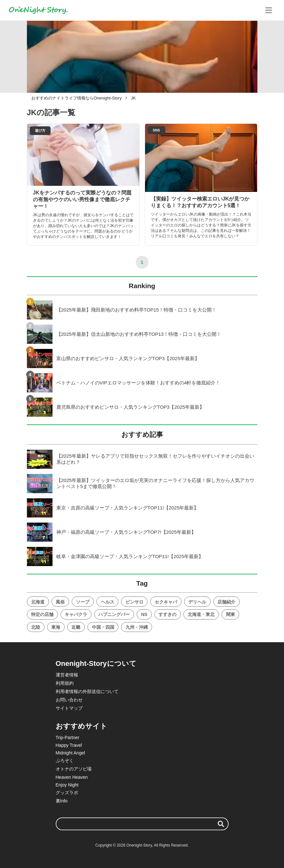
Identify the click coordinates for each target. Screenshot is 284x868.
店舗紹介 (226, 602)
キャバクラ (76, 614)
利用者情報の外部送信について (87, 691)
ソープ (83, 602)
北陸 (36, 627)
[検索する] (221, 824)
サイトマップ (69, 708)
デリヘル (197, 602)
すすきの (167, 614)
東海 (56, 627)
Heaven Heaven (72, 777)
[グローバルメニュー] (269, 10)
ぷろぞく (65, 761)
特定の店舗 (42, 614)
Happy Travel (69, 745)
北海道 (38, 602)
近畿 (76, 627)
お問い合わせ (69, 700)
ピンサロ (134, 602)
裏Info (62, 801)
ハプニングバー (114, 614)
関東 (231, 614)
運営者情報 (67, 675)
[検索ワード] (142, 824)
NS (144, 614)
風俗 (60, 602)
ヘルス (108, 602)
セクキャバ (166, 602)
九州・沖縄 (137, 627)
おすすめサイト (81, 726)
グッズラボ (67, 793)
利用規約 (65, 683)
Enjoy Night (67, 785)
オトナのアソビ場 (74, 769)
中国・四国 (103, 627)
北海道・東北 (201, 614)
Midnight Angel (70, 753)
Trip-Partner (68, 738)
